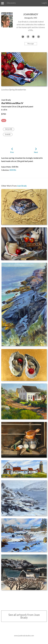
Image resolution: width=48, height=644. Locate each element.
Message (31, 44)
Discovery (11, 3)
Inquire (9, 129)
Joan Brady (31, 14)
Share (8, 134)
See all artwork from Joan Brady (24, 616)
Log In (44, 3)
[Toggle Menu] (3, 3)
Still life (13, 170)
